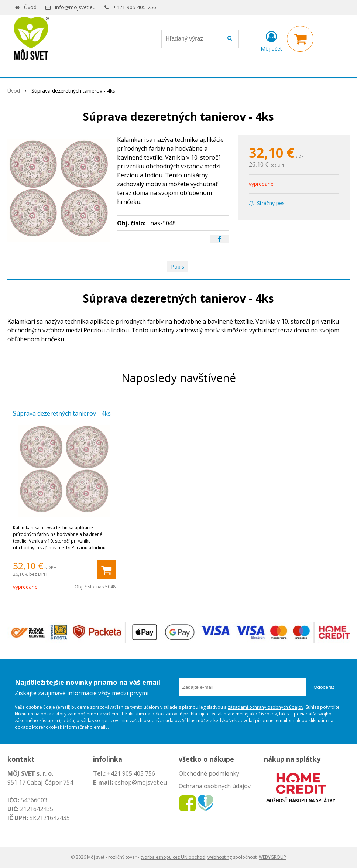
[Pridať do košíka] (106, 570)
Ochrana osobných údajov (215, 786)
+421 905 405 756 (135, 7)
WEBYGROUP (272, 857)
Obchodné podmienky (209, 773)
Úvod (30, 7)
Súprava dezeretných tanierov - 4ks (62, 413)
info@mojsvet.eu (75, 7)
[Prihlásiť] (271, 40)
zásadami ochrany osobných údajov (266, 707)
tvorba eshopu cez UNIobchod (173, 857)
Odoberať (324, 687)
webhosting (220, 857)
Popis (178, 266)
